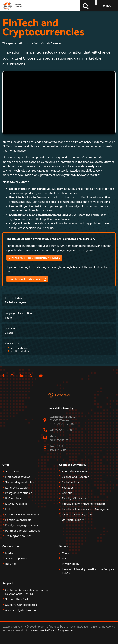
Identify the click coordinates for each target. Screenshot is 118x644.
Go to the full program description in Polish (34, 258)
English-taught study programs (27, 279)
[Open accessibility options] (96, 2)
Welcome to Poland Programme (52, 630)
